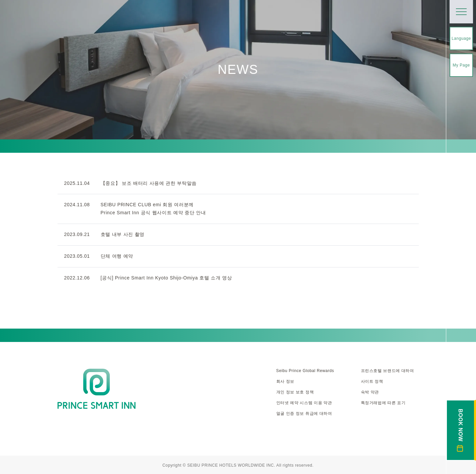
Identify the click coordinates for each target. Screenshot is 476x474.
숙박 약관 (370, 392)
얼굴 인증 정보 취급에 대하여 (304, 413)
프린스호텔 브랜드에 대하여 (388, 371)
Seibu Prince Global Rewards (305, 371)
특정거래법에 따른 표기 (383, 403)
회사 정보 (285, 381)
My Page (461, 65)
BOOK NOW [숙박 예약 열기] (460, 430)
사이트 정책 (372, 381)
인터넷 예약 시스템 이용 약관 (304, 403)
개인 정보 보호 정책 (295, 392)
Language (461, 38)
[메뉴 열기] (461, 12)
